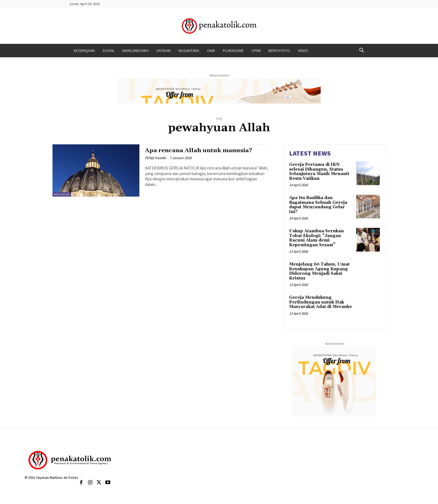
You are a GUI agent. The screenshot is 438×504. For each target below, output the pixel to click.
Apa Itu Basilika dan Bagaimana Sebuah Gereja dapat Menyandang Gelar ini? (318, 205)
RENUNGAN (62, 194)
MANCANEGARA (135, 51)
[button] (361, 51)
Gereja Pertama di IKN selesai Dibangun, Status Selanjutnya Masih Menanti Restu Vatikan (319, 172)
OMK (211, 51)
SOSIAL (109, 51)
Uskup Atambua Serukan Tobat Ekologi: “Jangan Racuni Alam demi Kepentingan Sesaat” (316, 238)
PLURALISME (233, 51)
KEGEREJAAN (84, 51)
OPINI (256, 51)
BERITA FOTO (279, 51)
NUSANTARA (189, 51)
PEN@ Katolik (155, 158)
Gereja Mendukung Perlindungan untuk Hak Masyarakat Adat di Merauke (321, 302)
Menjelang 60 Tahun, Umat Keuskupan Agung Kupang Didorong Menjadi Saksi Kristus (319, 271)
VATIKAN (164, 51)
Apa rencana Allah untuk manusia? (199, 151)
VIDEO (303, 51)
